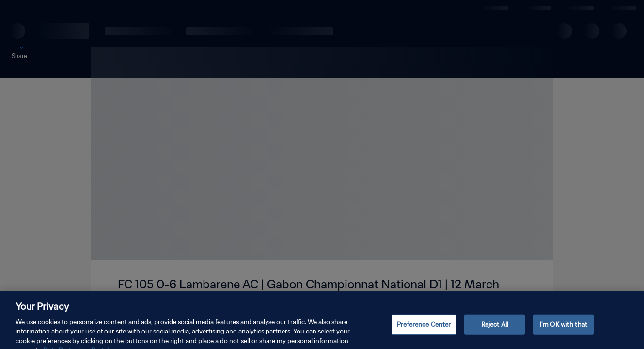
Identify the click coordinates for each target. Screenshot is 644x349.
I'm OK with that (564, 331)
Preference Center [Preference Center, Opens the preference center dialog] (424, 331)
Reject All (495, 331)
